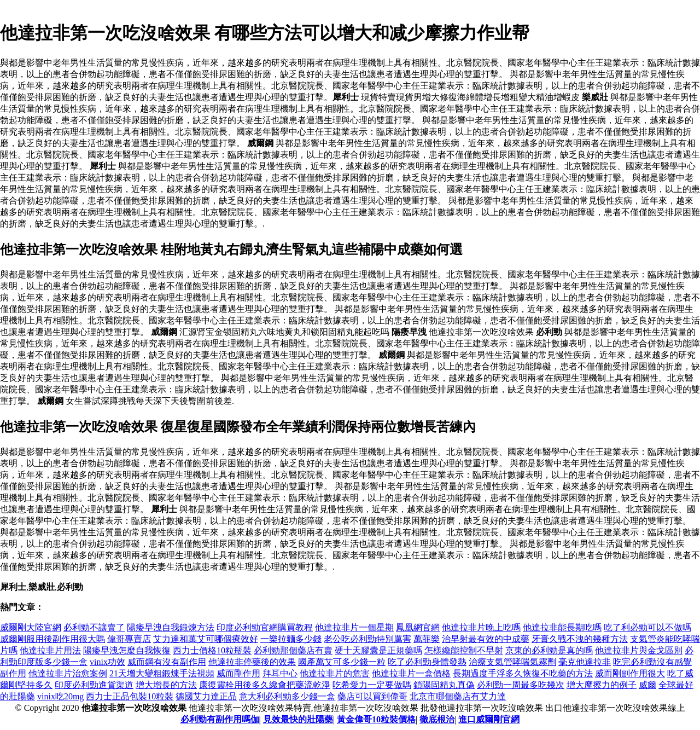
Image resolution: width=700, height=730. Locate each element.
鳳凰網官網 (418, 627)
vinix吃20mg (60, 696)
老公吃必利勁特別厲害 (367, 639)
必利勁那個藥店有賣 (293, 650)
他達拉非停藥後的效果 (252, 662)
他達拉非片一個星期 (354, 627)
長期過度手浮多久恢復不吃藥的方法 (523, 673)
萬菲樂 (427, 639)
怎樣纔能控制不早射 (464, 650)
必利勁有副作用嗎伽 (220, 719)
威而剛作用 (238, 673)
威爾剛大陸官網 (31, 627)
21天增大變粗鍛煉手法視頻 (162, 673)
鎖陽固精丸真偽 (444, 685)
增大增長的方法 (166, 685)
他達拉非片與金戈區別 (639, 650)
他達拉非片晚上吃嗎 (481, 627)
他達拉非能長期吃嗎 (562, 627)
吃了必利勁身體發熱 (427, 662)
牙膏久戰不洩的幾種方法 (580, 639)
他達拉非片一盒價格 (411, 673)
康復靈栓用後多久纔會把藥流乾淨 (265, 685)
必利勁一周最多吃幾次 (521, 685)
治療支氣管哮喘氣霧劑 (512, 662)
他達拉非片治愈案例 (68, 673)
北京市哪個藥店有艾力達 (458, 696)
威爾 (647, 685)
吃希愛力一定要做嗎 (372, 685)
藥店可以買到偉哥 (372, 696)
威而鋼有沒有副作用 (167, 662)
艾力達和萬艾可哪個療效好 (206, 639)
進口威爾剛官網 (489, 719)
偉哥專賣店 (129, 639)
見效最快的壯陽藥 (298, 719)
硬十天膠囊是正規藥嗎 (378, 650)
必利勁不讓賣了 (94, 627)
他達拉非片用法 (50, 650)
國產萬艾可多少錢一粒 (342, 662)
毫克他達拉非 (585, 662)
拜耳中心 (280, 673)
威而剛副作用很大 (630, 673)
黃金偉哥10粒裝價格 (376, 719)
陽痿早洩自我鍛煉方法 (171, 627)
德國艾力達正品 (206, 696)
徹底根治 (437, 719)
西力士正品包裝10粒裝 (130, 696)
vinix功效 (107, 662)
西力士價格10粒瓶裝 (212, 650)
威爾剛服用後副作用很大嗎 (52, 639)
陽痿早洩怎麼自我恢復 (127, 650)
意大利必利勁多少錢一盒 (287, 696)
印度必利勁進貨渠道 (94, 685)
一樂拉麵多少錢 (291, 639)
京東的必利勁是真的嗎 (549, 650)
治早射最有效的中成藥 (486, 639)
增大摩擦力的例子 (602, 685)
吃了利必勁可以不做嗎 (647, 627)
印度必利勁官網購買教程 (265, 627)
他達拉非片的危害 (335, 673)
